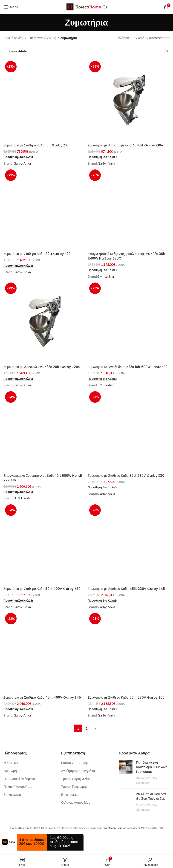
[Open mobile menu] (11, 7)
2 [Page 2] (86, 728)
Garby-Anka (22, 163)
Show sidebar (19, 51)
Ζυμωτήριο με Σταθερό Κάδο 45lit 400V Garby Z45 (42, 697)
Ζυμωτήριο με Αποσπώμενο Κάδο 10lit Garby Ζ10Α (125, 145)
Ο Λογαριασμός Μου (76, 802)
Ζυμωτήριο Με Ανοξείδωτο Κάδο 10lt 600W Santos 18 (128, 367)
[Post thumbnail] (126, 773)
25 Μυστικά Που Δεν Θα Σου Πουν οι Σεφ (151, 796)
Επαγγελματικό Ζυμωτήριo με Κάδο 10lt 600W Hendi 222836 (43, 478)
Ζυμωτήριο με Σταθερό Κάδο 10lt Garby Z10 (36, 145)
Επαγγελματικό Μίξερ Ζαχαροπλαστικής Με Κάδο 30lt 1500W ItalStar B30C (127, 256)
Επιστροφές (70, 795)
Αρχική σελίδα (14, 38)
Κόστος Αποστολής (75, 763)
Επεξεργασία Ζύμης (42, 38)
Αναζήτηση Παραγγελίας (78, 771)
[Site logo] (87, 7)
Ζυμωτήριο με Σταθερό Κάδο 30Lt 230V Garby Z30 (126, 476)
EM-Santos (106, 385)
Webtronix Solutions (116, 828)
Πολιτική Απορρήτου (18, 787)
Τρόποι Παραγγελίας (76, 779)
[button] (18, 157)
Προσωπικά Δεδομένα (19, 779)
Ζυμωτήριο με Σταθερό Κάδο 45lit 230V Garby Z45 (126, 589)
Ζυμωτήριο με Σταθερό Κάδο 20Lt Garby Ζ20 (37, 254)
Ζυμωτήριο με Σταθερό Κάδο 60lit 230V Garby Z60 (126, 697)
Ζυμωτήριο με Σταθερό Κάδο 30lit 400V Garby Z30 (42, 589)
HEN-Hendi (22, 498)
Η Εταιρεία (11, 763)
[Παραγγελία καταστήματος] (166, 51)
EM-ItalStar (106, 276)
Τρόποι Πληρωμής (74, 787)
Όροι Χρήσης (13, 771)
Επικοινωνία (12, 795)
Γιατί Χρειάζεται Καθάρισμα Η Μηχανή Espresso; (152, 767)
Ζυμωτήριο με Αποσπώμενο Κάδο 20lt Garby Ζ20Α (42, 367)
